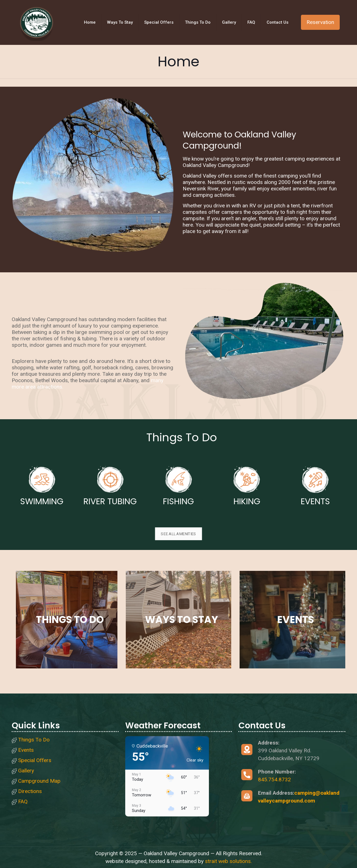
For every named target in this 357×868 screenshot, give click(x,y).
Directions (30, 791)
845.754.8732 (274, 779)
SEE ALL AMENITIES (179, 534)
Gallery (26, 771)
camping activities (214, 195)
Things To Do (34, 740)
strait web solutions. (228, 861)
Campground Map (39, 781)
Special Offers (35, 761)
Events (26, 750)
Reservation (320, 22)
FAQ (23, 802)
